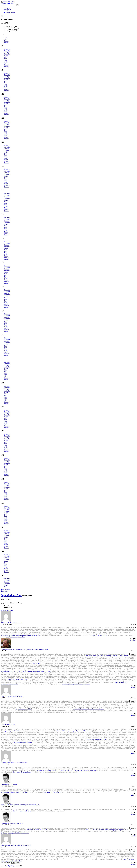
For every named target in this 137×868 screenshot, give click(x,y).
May (5, 60)
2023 (2, 94)
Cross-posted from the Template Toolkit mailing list (16, 845)
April (6, 38)
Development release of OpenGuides (12, 823)
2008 (2, 455)
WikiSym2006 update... (8, 724)
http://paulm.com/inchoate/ (99, 635)
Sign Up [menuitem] (12, 3)
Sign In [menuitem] (5, 3)
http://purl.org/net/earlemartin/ (9, 684)
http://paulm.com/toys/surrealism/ (16, 637)
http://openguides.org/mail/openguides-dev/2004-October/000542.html (21, 635)
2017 (2, 238)
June (5, 59)
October (6, 52)
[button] (1, 3)
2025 (2, 46)
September (7, 54)
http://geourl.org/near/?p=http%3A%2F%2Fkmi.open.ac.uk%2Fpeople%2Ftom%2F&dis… (26, 671)
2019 (2, 190)
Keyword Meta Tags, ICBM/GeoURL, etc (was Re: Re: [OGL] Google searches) (24, 649)
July (5, 57)
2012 (2, 359)
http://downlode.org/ (121, 682)
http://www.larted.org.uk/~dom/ (52, 792)
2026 (2, 34)
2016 (2, 262)
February (7, 41)
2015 (2, 287)
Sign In (7, 8)
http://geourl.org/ (37, 664)
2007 (2, 479)
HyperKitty (11, 866)
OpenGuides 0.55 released (9, 784)
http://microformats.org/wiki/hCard (67, 770)
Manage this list (9, 13)
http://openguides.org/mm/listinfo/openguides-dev (76, 684)
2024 (2, 70)
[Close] (2, 16)
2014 (2, 311)
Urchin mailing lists (9, 2)
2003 (2, 575)
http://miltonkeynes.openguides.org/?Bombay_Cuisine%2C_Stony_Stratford (107, 656)
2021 (2, 142)
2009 (2, 431)
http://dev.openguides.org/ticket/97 (18, 679)
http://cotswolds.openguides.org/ (22, 772)
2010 (2, 407)
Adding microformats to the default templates (14, 763)
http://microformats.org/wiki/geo (86, 770)
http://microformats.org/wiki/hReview (46, 770)
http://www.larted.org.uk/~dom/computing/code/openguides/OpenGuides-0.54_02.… (109, 830)
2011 (2, 383)
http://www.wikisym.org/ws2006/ (23, 742)
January (6, 43)
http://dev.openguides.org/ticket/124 (37, 830)
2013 (2, 335)
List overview (5, 590)
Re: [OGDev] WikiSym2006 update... (12, 696)
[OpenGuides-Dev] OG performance (12, 623)
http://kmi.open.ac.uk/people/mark (96, 739)
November (7, 51)
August (6, 56)
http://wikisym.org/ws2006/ (24, 709)
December (7, 49)
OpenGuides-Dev (11, 595)
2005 (2, 527)
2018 (2, 214)
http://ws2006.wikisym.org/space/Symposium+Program (89, 709)
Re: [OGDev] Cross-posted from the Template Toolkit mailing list (20, 805)
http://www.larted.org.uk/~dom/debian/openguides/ (15, 792)
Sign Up (7, 10)
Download (4, 591)
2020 (2, 166)
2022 (2, 118)
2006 (2, 503)
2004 (2, 551)
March (6, 39)
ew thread (7, 610)
